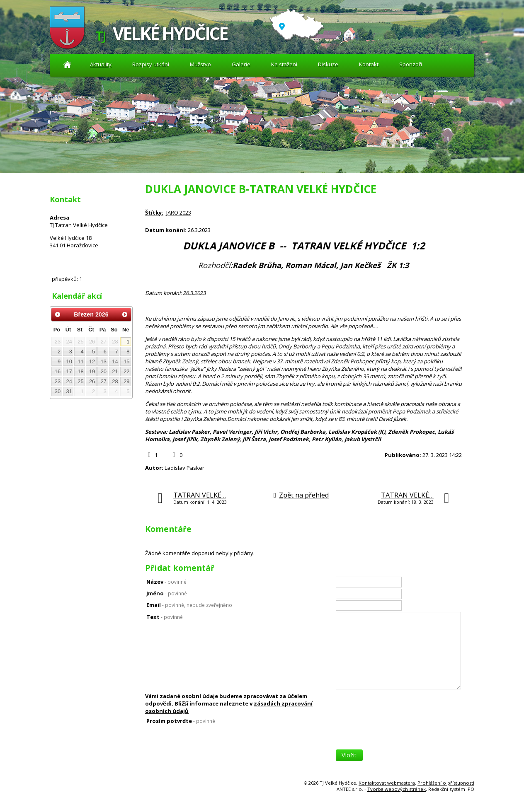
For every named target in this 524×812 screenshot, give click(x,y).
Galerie (241, 64)
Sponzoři (411, 64)
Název (166, 582)
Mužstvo (200, 64)
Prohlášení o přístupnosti (446, 783)
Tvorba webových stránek (397, 789)
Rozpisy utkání (151, 64)
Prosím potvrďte (181, 721)
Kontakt (369, 64)
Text (165, 617)
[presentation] (399, 733)
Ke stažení (284, 64)
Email (189, 605)
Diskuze (328, 64)
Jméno (167, 593)
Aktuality (67, 64)
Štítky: (154, 213)
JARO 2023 (179, 213)
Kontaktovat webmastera (387, 783)
